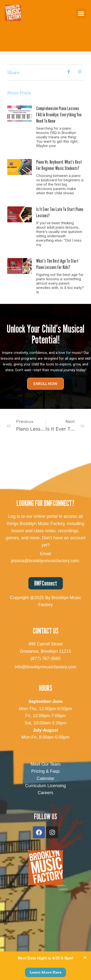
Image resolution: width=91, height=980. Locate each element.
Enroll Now (45, 384)
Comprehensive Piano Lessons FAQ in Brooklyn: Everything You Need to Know (59, 115)
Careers (45, 793)
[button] (81, 14)
